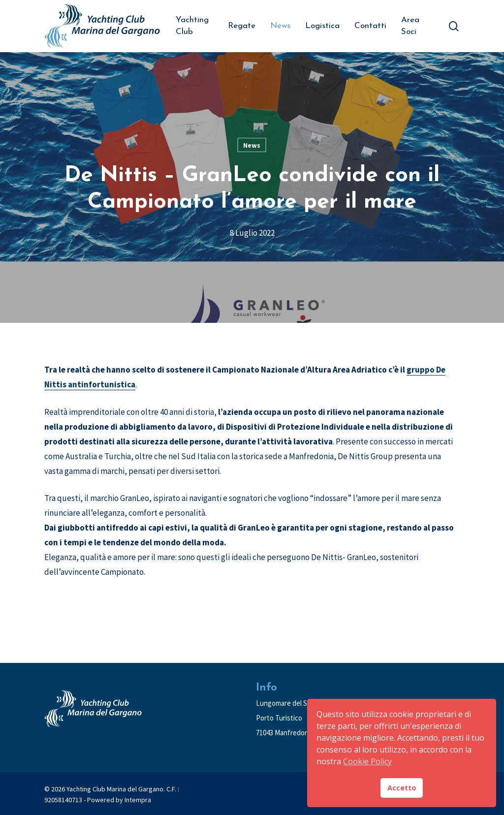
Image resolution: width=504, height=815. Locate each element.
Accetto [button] (402, 788)
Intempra (138, 800)
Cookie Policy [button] (367, 761)
